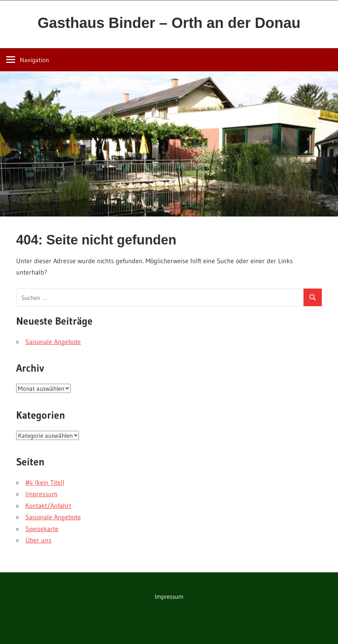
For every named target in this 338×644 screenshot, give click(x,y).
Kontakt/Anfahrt (48, 506)
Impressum (41, 494)
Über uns (38, 540)
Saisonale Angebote (53, 342)
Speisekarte (42, 529)
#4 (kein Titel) (45, 483)
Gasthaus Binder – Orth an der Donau (169, 23)
